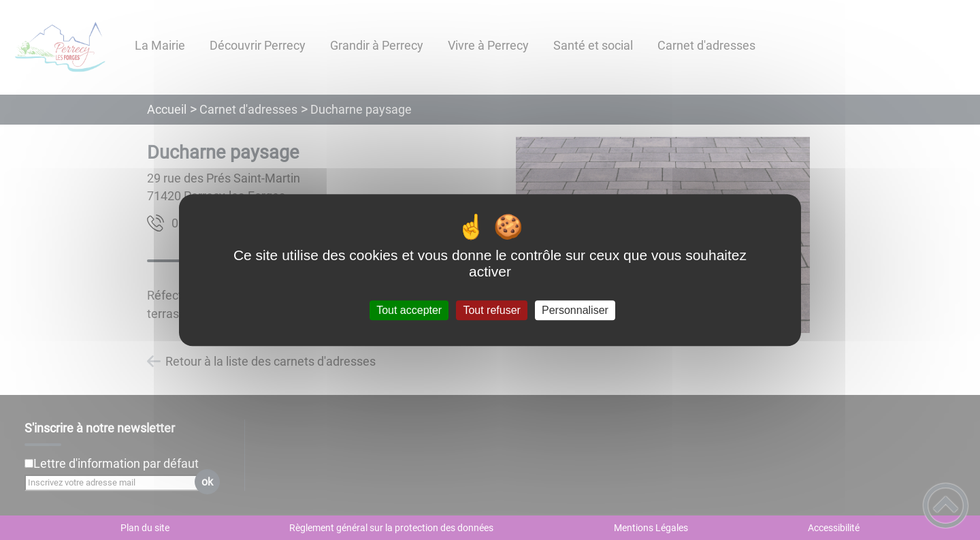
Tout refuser (491, 310)
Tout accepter (409, 310)
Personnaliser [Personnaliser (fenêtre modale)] (575, 310)
